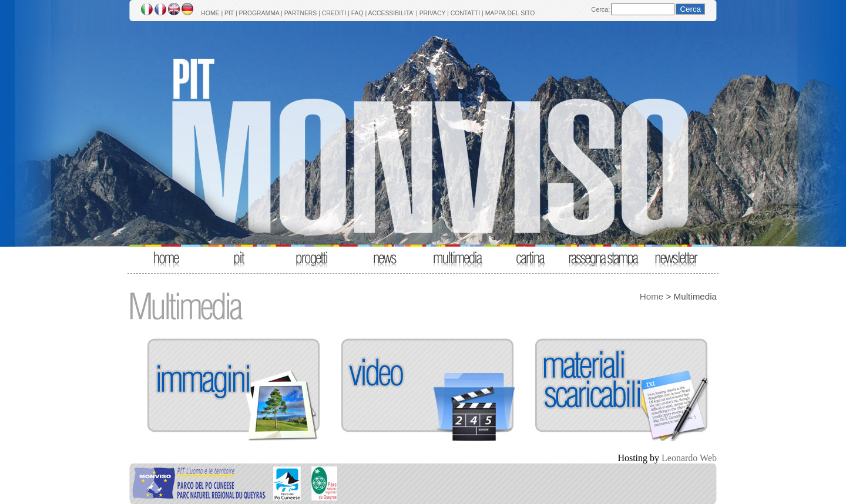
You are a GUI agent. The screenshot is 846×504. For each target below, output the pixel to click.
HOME (210, 13)
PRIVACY (433, 13)
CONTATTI (465, 13)
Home (652, 296)
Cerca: (600, 9)
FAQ (357, 13)
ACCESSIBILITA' (392, 13)
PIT (229, 13)
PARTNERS (301, 13)
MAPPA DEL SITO (510, 13)
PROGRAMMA (259, 13)
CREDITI (334, 13)
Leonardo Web (689, 458)
